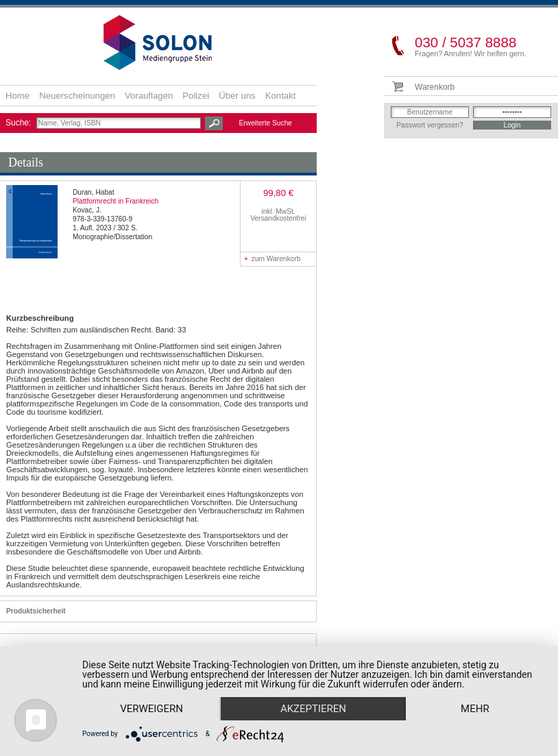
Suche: (20, 123)
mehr (475, 709)
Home (17, 96)
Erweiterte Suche (265, 123)
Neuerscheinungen (77, 96)
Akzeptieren (313, 709)
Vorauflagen (149, 96)
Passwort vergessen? (429, 125)
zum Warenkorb (272, 259)
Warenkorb (435, 87)
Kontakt (281, 96)
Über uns (237, 96)
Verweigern (151, 709)
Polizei (196, 96)
